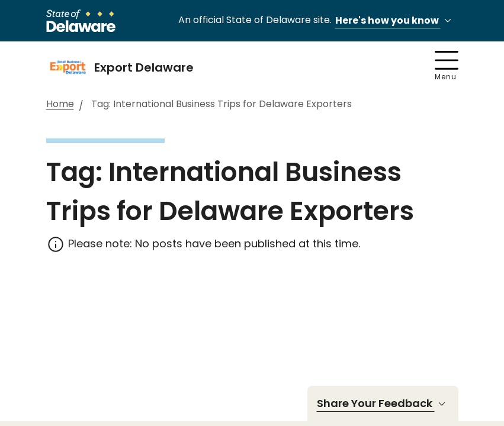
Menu (447, 66)
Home (60, 104)
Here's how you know (395, 21)
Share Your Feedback (383, 404)
